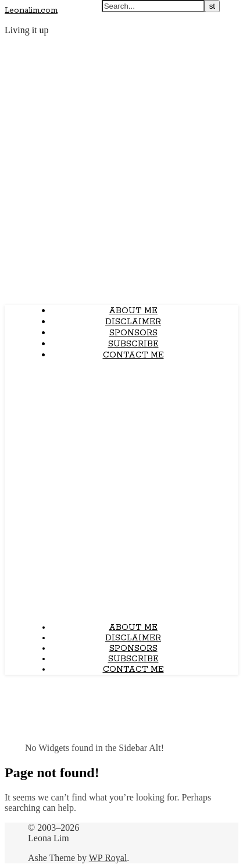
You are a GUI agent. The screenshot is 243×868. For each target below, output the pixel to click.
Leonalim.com (31, 10)
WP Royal (108, 858)
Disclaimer (133, 322)
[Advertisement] (121, 491)
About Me (133, 311)
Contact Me (133, 355)
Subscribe (133, 344)
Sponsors (133, 333)
